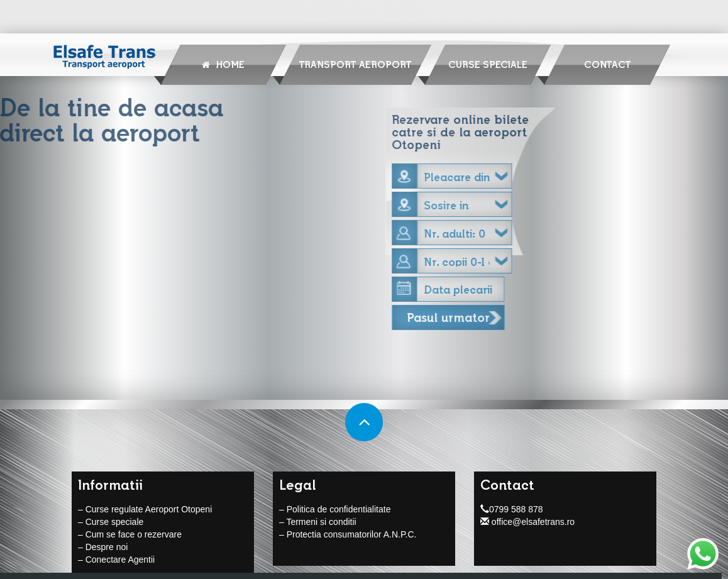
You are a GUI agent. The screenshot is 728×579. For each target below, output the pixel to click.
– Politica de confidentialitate (335, 510)
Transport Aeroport (355, 64)
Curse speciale (488, 64)
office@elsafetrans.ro (527, 522)
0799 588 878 (512, 510)
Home (223, 64)
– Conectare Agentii (116, 560)
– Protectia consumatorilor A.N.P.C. (348, 535)
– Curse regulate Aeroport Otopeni (145, 510)
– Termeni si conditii (318, 522)
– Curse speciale (111, 522)
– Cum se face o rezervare (130, 535)
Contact (607, 64)
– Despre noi (103, 548)
